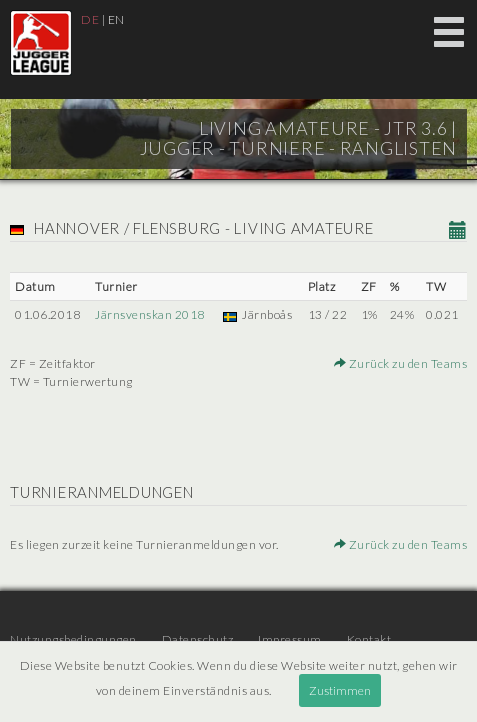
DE (90, 19)
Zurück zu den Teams (401, 363)
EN (116, 19)
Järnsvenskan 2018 (150, 314)
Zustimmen (340, 690)
